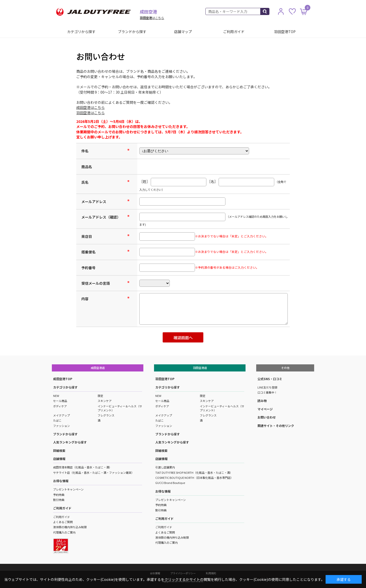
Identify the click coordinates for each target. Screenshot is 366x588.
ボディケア (60, 406)
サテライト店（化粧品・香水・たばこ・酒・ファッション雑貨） (94, 472)
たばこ (57, 420)
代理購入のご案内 (64, 532)
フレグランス (106, 415)
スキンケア (105, 401)
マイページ (265, 409)
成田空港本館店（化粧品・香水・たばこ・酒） (82, 467)
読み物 (262, 401)
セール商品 (60, 401)
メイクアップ (62, 415)
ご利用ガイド (234, 32)
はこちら (152, 18)
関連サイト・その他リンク (276, 426)
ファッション (62, 426)
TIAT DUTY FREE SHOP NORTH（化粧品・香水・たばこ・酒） (194, 472)
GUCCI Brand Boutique (170, 483)
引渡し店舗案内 (165, 467)
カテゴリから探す (81, 32)
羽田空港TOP (285, 32)
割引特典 (59, 500)
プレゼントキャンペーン (68, 489)
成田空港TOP (63, 379)
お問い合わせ (267, 417)
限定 (100, 396)
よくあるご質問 (63, 522)
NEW (56, 396)
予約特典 (59, 495)
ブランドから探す (132, 32)
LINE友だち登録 (267, 387)
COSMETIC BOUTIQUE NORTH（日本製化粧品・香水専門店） (194, 478)
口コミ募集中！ (267, 392)
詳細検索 (59, 450)
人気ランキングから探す (70, 442)
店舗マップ (183, 32)
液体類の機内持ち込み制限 (70, 527)
